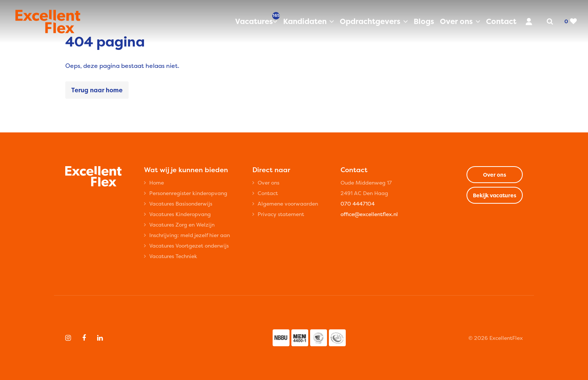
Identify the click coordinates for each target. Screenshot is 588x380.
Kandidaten (305, 21)
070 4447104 (358, 204)
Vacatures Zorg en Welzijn (182, 225)
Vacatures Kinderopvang (180, 214)
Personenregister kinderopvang (188, 193)
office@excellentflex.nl (369, 214)
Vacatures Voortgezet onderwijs (189, 246)
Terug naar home (97, 90)
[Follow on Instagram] (68, 338)
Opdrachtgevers (370, 21)
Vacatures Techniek (173, 256)
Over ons (456, 21)
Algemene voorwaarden (288, 204)
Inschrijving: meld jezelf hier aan (190, 235)
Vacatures (256, 21)
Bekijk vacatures (495, 195)
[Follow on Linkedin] (100, 338)
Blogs (424, 21)
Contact (501, 21)
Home (157, 182)
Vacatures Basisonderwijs (181, 204)
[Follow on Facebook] (84, 338)
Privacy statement (281, 214)
